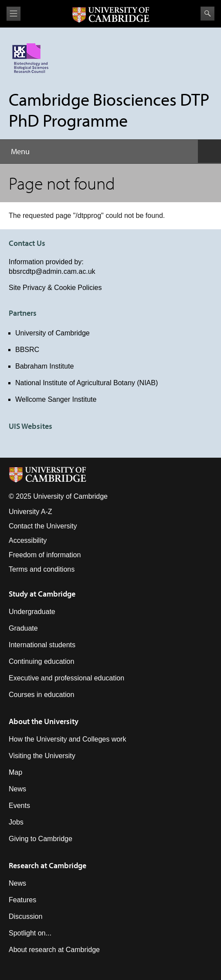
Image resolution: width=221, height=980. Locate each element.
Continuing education (41, 661)
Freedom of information (45, 555)
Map (15, 772)
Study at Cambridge (42, 594)
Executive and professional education (66, 678)
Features (22, 900)
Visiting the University (42, 756)
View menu (14, 14)
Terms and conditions (42, 569)
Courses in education (41, 695)
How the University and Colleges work (67, 739)
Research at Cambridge (48, 865)
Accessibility (28, 540)
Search (207, 14)
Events (19, 806)
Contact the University (43, 526)
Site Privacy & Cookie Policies (55, 288)
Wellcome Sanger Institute (56, 399)
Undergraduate (32, 612)
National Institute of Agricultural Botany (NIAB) (87, 383)
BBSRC (27, 350)
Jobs (16, 822)
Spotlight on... (30, 933)
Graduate (23, 628)
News (17, 789)
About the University (44, 721)
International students (42, 645)
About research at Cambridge (54, 950)
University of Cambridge (53, 333)
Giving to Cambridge (41, 839)
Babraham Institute (44, 366)
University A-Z (31, 512)
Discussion (25, 916)
